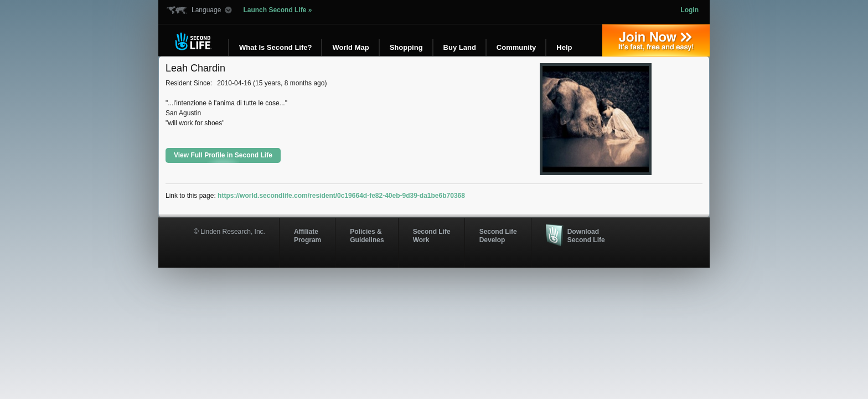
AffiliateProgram (308, 236)
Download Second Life (586, 236)
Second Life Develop (498, 236)
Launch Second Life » (277, 10)
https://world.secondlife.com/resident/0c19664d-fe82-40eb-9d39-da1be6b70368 (341, 196)
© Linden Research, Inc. (229, 232)
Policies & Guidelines (367, 236)
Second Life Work (432, 236)
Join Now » (656, 40)
